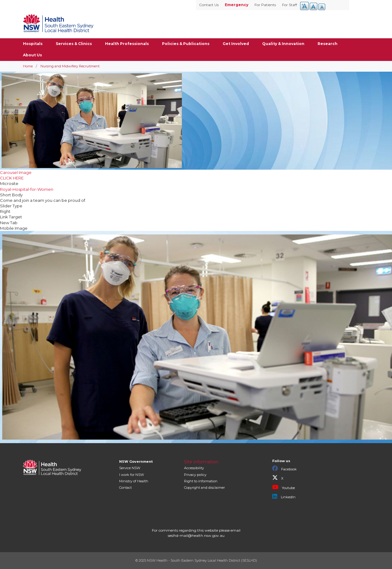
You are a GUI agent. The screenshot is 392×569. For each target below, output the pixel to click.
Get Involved (236, 44)
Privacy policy (195, 475)
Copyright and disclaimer (204, 488)
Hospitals (33, 44)
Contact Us (209, 5)
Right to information (201, 481)
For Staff (290, 5)
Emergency (237, 5)
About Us (32, 55)
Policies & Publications (186, 44)
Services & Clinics (74, 44)
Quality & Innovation (283, 44)
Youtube (284, 487)
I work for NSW (132, 475)
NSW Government (136, 462)
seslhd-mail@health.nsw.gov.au (196, 535)
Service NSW (130, 468)
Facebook (285, 469)
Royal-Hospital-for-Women (27, 189)
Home (28, 66)
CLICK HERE (12, 178)
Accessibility (194, 468)
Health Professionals (127, 44)
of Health (134, 481)
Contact (125, 488)
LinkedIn (284, 496)
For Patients (265, 5)
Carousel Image (16, 172)
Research (328, 44)
